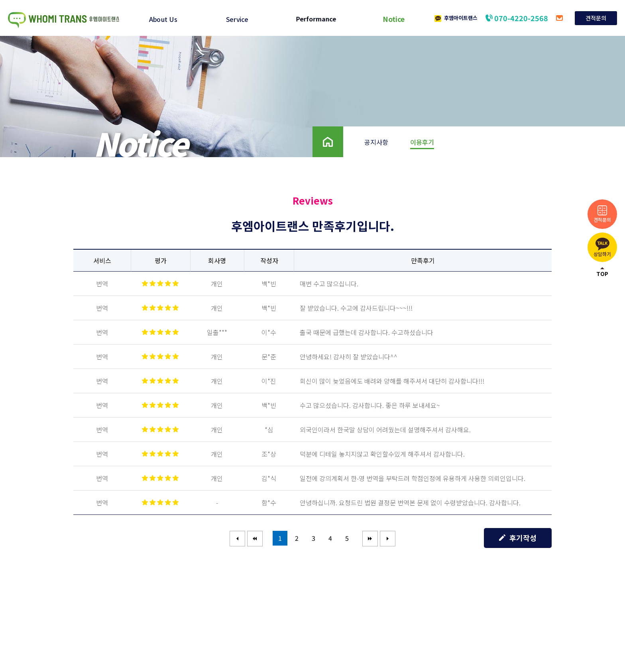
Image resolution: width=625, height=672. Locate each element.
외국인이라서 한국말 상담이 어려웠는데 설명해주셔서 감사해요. (385, 430)
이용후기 (422, 142)
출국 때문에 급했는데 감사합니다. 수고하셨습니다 (367, 332)
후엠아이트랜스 (461, 18)
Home (322, 131)
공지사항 (376, 142)
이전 (255, 538)
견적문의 (596, 18)
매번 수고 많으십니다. (329, 284)
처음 (238, 538)
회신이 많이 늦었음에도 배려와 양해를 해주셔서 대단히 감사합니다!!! (392, 381)
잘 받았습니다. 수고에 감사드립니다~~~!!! (356, 308)
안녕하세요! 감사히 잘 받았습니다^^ (349, 357)
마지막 (388, 538)
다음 (370, 538)
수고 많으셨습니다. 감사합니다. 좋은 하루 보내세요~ (370, 405)
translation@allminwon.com (559, 18)
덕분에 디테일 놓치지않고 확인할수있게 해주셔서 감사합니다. (382, 454)
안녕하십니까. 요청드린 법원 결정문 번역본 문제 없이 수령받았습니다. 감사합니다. (410, 503)
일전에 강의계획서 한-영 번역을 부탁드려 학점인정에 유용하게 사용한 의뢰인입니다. (413, 478)
